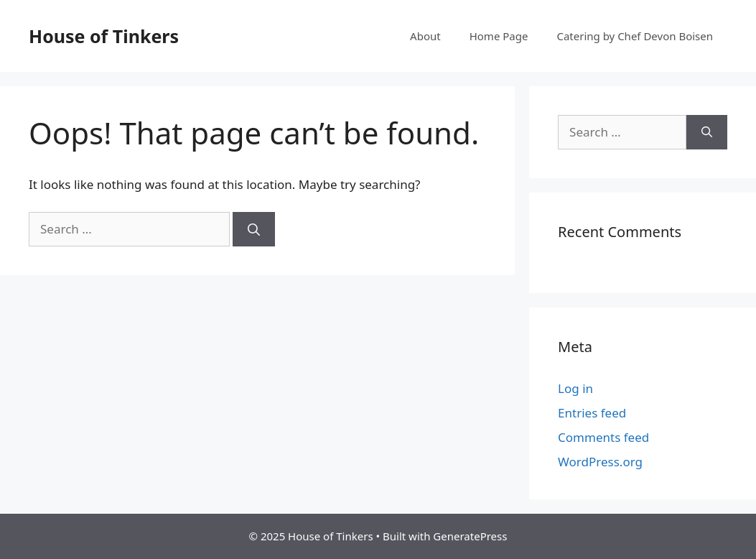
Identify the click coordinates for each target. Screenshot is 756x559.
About (425, 36)
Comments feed (603, 437)
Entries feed (592, 413)
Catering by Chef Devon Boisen (635, 36)
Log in (575, 388)
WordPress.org (600, 462)
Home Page (499, 36)
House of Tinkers (104, 36)
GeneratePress (470, 536)
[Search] (254, 229)
